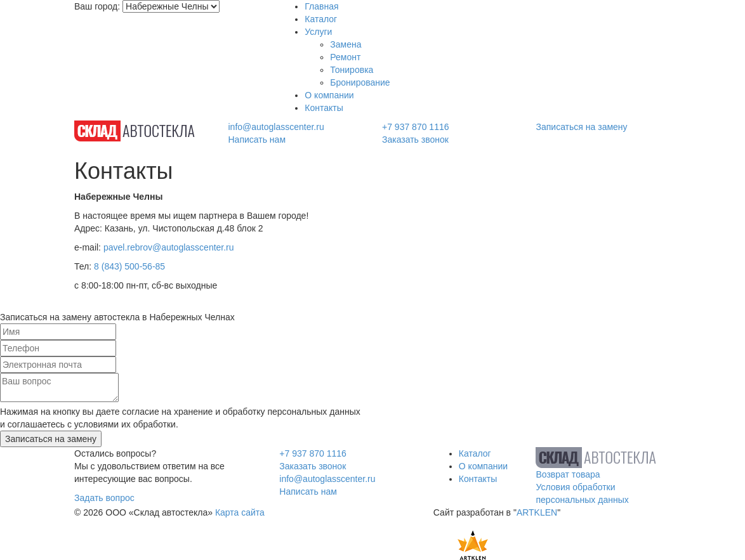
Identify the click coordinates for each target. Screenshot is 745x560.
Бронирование (360, 82)
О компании (329, 95)
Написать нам (257, 140)
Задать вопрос (104, 498)
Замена (346, 44)
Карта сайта (240, 512)
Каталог (321, 19)
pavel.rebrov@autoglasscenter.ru (169, 247)
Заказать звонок (415, 140)
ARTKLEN (537, 512)
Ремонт (345, 57)
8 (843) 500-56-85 (129, 266)
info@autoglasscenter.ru (276, 127)
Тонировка (352, 70)
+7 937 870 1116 (416, 127)
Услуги (318, 32)
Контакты (324, 108)
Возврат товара (568, 474)
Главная (321, 6)
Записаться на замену (582, 127)
